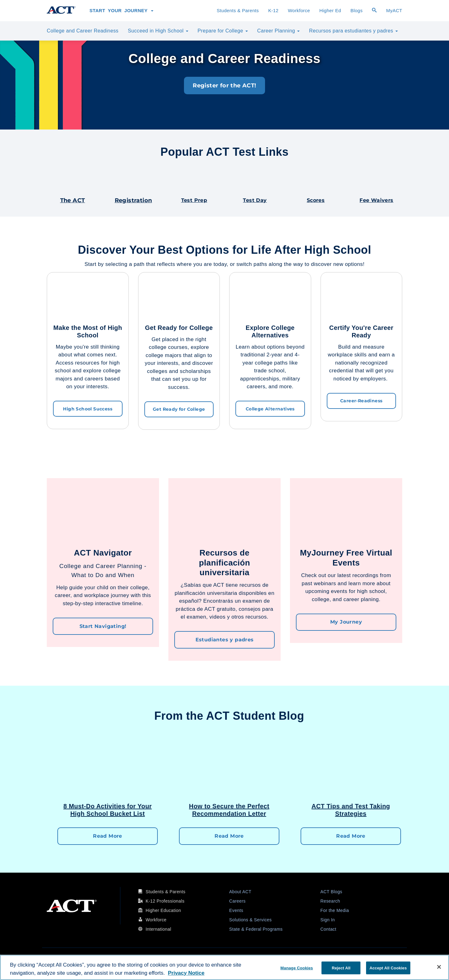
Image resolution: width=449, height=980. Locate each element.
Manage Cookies (297, 968)
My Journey (346, 621)
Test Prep (194, 200)
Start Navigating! (103, 625)
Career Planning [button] (278, 31)
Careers (237, 899)
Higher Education (163, 909)
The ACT (73, 200)
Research (330, 899)
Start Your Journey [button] (121, 11)
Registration (133, 200)
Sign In (328, 918)
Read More (108, 834)
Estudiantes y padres (225, 639)
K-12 (273, 11)
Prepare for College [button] (223, 31)
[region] (224, 967)
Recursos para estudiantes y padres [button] (353, 31)
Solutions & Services (250, 918)
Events (236, 909)
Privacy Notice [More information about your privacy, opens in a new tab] (186, 973)
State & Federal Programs (256, 927)
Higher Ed (330, 11)
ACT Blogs (331, 890)
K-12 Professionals (165, 899)
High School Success (88, 408)
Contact (328, 927)
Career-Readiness (361, 400)
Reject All (341, 968)
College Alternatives (270, 408)
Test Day (255, 200)
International (158, 927)
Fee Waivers (376, 200)
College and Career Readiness (84, 30)
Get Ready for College (179, 409)
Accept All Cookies (388, 968)
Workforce (299, 11)
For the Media (335, 909)
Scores (316, 200)
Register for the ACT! (224, 86)
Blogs (357, 11)
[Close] (439, 967)
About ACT (240, 890)
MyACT (394, 11)
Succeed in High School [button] (158, 31)
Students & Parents (239, 10)
